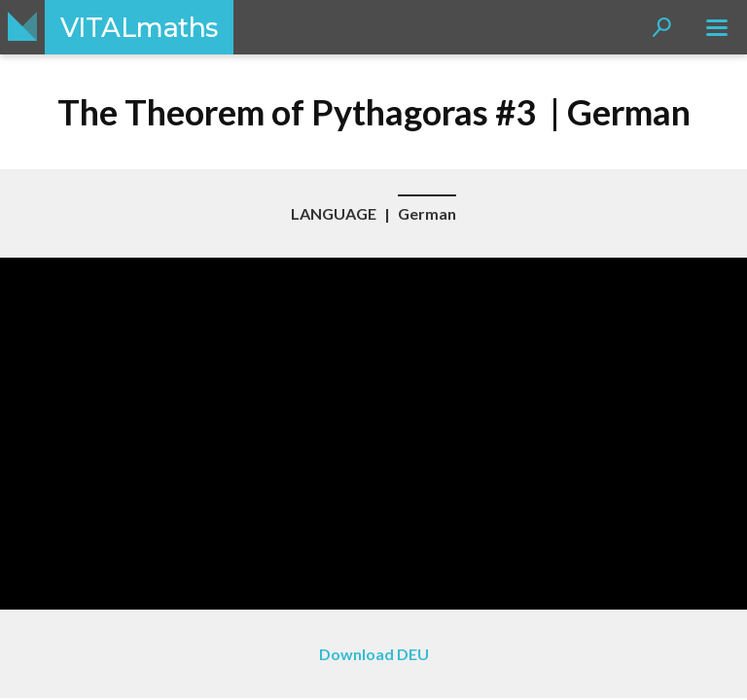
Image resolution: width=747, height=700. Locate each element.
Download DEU (374, 654)
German (427, 213)
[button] (662, 27)
